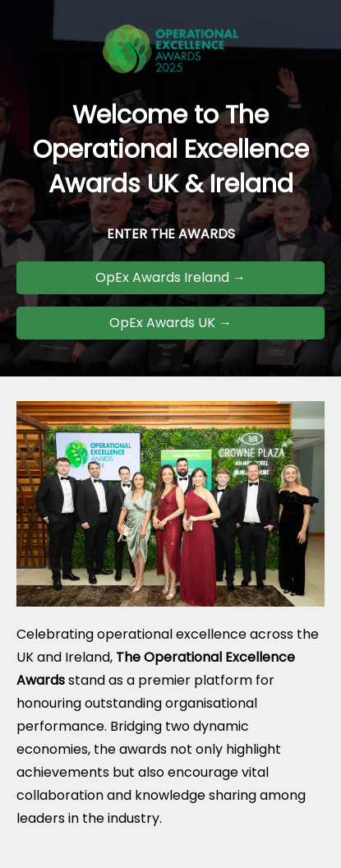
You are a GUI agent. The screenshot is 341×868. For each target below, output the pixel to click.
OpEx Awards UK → (170, 323)
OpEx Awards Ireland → (170, 277)
